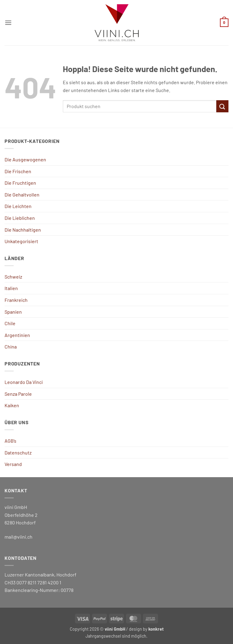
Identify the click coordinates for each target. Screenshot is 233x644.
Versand (13, 464)
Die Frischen (18, 171)
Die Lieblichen (20, 218)
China (11, 347)
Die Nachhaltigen (23, 230)
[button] (8, 23)
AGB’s (10, 441)
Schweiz (13, 277)
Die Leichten (18, 206)
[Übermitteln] (222, 106)
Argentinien (17, 335)
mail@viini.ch (19, 537)
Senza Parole (18, 394)
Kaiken (12, 405)
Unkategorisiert (21, 241)
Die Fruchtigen (20, 183)
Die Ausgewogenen (25, 159)
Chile (10, 323)
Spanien (13, 312)
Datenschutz (18, 452)
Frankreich (16, 300)
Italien (11, 288)
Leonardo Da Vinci (24, 382)
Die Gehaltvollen (22, 195)
